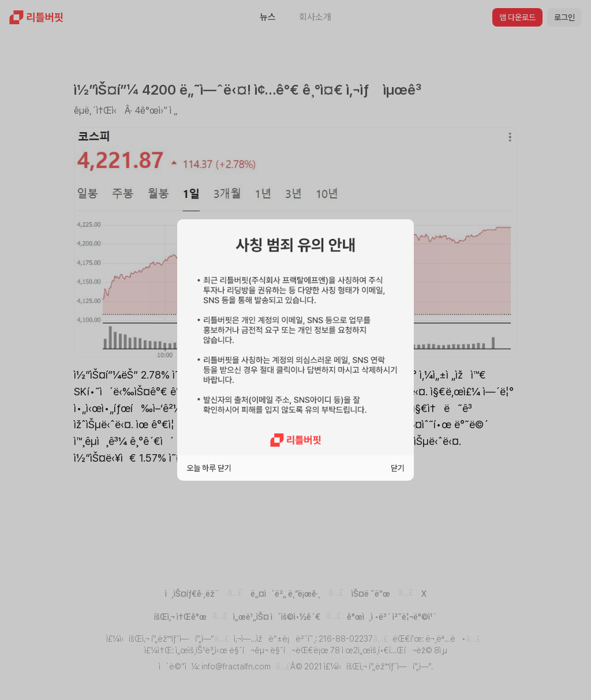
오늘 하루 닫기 (209, 468)
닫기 (398, 468)
